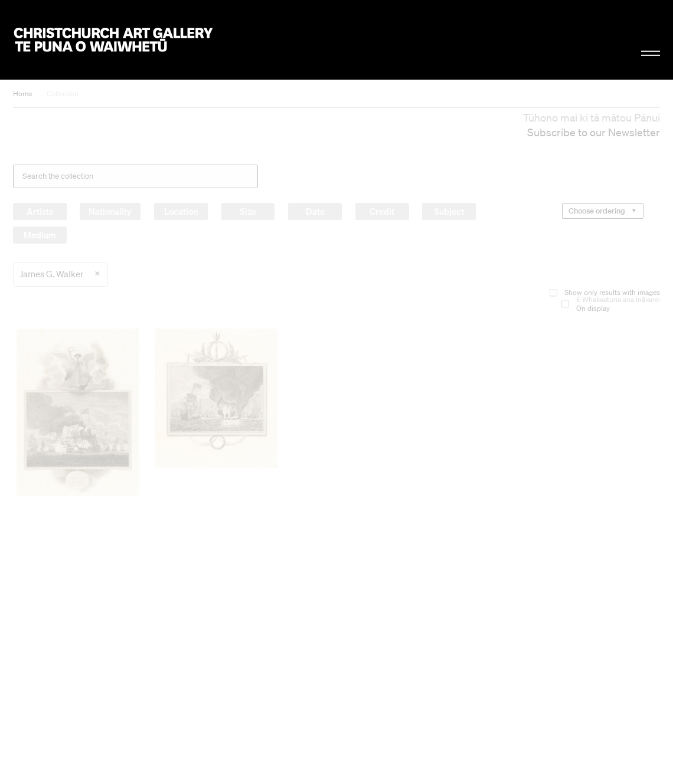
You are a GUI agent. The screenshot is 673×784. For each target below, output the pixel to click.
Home (22, 94)
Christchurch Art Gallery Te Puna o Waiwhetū (113, 40)
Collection (63, 94)
